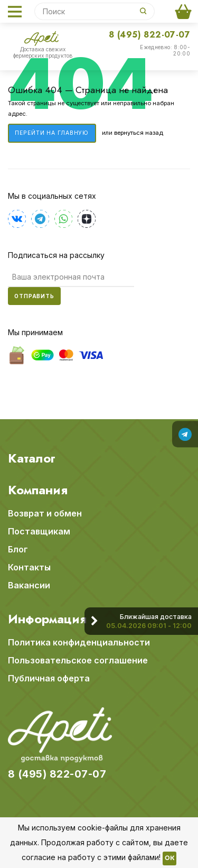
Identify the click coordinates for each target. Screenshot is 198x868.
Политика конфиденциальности (79, 642)
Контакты (29, 567)
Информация (47, 619)
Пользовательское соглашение (78, 660)
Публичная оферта (49, 678)
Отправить (34, 296)
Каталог (32, 458)
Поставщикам (39, 531)
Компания (38, 490)
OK (169, 858)
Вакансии (29, 585)
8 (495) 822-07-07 (149, 35)
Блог (18, 549)
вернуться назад (139, 133)
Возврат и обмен (45, 513)
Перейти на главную (52, 133)
